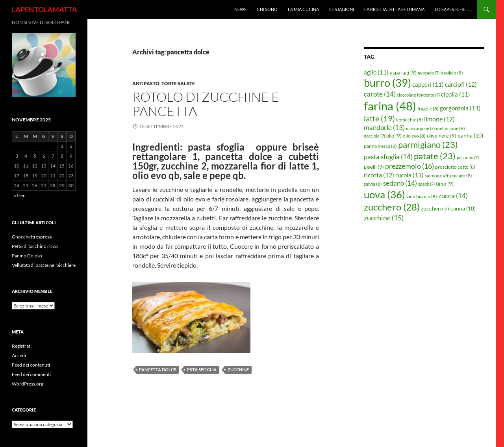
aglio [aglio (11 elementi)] (376, 72)
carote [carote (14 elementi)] (380, 94)
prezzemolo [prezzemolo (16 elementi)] (409, 166)
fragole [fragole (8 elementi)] (428, 109)
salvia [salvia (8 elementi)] (373, 184)
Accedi (19, 355)
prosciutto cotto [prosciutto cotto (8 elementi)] (455, 167)
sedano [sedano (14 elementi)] (400, 183)
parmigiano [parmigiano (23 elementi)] (428, 144)
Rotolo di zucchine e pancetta (206, 104)
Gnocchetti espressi (32, 237)
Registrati (22, 346)
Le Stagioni (342, 9)
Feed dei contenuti (31, 365)
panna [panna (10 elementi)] (470, 135)
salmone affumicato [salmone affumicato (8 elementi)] (448, 176)
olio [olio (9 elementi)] (394, 136)
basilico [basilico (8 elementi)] (452, 73)
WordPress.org (28, 384)
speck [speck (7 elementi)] (426, 184)
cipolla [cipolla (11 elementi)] (456, 94)
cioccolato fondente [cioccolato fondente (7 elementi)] (418, 95)
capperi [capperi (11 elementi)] (428, 84)
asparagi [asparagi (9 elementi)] (403, 73)
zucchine (238, 370)
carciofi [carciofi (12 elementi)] (461, 84)
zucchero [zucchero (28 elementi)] (392, 207)
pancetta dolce (157, 370)
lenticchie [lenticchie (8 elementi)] (409, 120)
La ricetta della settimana (394, 9)
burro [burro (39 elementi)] (387, 83)
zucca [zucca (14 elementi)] (453, 196)
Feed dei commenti (31, 374)
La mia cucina (303, 9)
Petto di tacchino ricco (35, 246)
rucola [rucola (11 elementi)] (409, 175)
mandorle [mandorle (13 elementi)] (384, 128)
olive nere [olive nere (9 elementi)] (442, 136)
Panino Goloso (27, 256)
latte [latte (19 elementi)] (379, 118)
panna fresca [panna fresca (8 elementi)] (380, 146)
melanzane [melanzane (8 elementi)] (450, 128)
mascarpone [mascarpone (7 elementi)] (420, 128)
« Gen (20, 195)
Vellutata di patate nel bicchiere (44, 265)
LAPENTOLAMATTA (44, 9)
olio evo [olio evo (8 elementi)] (414, 136)
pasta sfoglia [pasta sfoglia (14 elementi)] (388, 157)
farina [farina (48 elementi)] (390, 106)
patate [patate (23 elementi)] (435, 156)
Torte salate (178, 83)
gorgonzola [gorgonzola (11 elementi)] (460, 108)
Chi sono (267, 9)
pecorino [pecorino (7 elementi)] (468, 157)
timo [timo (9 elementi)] (445, 184)
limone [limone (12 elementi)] (439, 119)
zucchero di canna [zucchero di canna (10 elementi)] (448, 208)
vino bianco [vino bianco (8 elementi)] (422, 196)
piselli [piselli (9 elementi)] (374, 167)
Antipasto (146, 83)
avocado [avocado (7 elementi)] (429, 73)
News (240, 9)
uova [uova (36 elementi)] (384, 194)
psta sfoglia (202, 370)
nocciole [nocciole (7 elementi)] (374, 136)
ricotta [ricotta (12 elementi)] (379, 175)
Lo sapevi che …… (453, 9)
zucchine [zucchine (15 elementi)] (384, 218)
